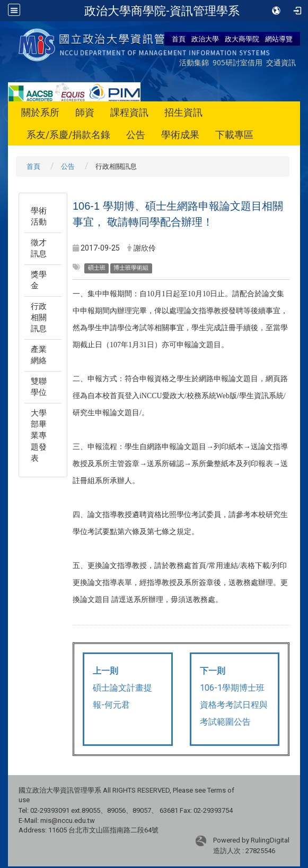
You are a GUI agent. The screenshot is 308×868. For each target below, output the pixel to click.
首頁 (179, 39)
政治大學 (205, 39)
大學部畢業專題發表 (39, 436)
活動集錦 (194, 62)
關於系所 (40, 112)
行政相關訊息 (39, 318)
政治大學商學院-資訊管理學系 (162, 11)
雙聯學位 (39, 387)
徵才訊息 (39, 248)
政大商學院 (242, 39)
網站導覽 (279, 39)
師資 (85, 112)
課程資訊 (129, 112)
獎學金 (39, 280)
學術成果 (180, 135)
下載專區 (234, 135)
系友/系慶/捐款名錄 (68, 135)
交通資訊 (281, 62)
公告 (136, 135)
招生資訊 (183, 112)
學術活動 (39, 216)
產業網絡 (39, 355)
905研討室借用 (237, 62)
